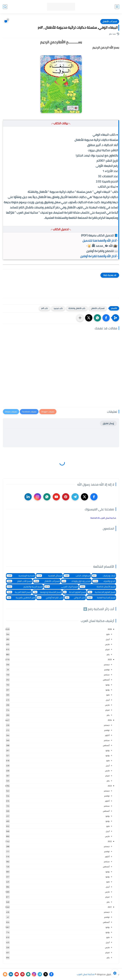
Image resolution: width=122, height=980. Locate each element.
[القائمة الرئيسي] (117, 7)
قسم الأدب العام (19, 581)
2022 (110, 841)
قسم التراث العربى (61, 587)
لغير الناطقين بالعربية (21, 598)
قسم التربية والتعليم (25, 587)
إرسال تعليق (108, 423)
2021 (110, 907)
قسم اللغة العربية (19, 592)
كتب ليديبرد (58, 308)
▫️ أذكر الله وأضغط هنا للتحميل (100, 241)
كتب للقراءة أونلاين (50, 598)
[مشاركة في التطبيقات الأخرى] (80, 318)
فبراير (107, 649)
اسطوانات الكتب (77, 576)
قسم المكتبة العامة (101, 598)
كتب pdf (45, 308)
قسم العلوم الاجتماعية (102, 592)
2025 (110, 659)
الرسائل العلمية (49, 576)
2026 (110, 629)
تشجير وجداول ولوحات (76, 581)
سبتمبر (107, 675)
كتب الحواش (75, 598)
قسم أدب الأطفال (110, 22)
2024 (110, 720)
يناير (108, 654)
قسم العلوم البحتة (75, 592)
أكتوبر (107, 735)
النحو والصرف (104, 581)
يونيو (108, 690)
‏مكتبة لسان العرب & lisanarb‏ (103, 518)
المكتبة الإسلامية (21, 576)
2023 (110, 786)
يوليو (108, 685)
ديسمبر (107, 664)
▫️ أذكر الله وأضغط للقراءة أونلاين (99, 256)
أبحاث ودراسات (104, 576)
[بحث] (5, 7)
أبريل (108, 639)
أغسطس (106, 680)
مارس (107, 644)
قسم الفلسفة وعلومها (47, 592)
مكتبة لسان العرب (86, 974)
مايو (108, 634)
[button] (106, 318)
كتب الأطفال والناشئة (77, 308)
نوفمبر (107, 670)
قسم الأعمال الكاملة (98, 587)
